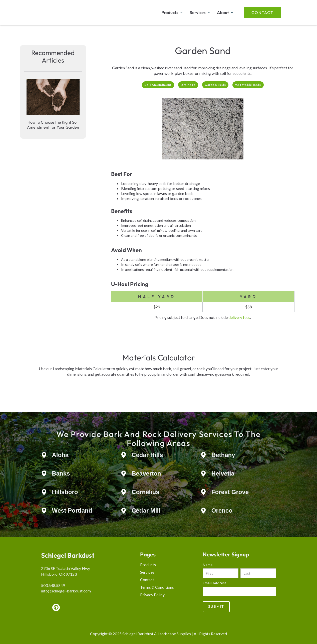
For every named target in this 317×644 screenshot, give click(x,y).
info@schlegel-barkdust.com (66, 591)
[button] (172, 13)
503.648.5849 (53, 585)
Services (147, 572)
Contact (262, 13)
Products (148, 565)
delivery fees (239, 317)
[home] (69, 13)
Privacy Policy (152, 595)
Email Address (215, 583)
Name (208, 565)
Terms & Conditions (157, 587)
